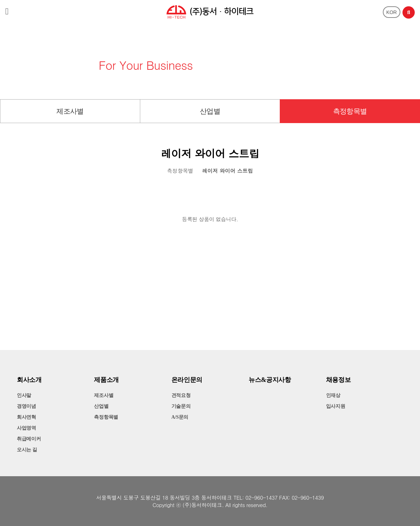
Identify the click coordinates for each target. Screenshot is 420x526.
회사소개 (29, 380)
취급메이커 (29, 439)
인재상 (333, 395)
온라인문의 (187, 380)
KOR (392, 12)
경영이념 (26, 406)
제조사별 (70, 111)
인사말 (24, 395)
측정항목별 (350, 111)
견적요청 (181, 395)
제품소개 (106, 380)
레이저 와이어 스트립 (227, 171)
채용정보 (338, 380)
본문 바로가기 (0, 0)
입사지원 (336, 406)
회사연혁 (26, 417)
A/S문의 (180, 417)
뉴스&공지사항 (270, 380)
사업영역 (26, 428)
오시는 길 (27, 450)
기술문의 (181, 406)
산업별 (210, 111)
